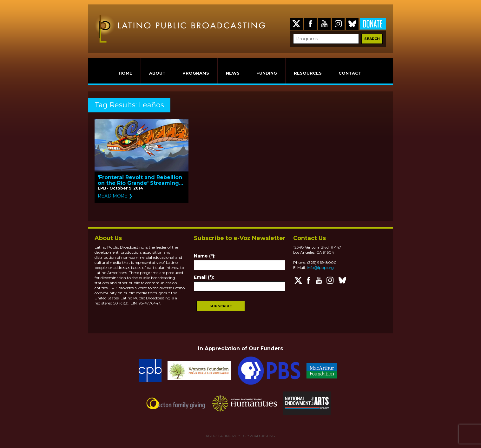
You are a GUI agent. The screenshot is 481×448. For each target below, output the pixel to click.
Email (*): (204, 277)
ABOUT (157, 73)
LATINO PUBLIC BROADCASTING (246, 436)
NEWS (233, 73)
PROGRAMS (196, 73)
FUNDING (267, 73)
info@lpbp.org (320, 267)
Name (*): (205, 256)
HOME (125, 73)
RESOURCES (308, 73)
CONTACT (350, 73)
